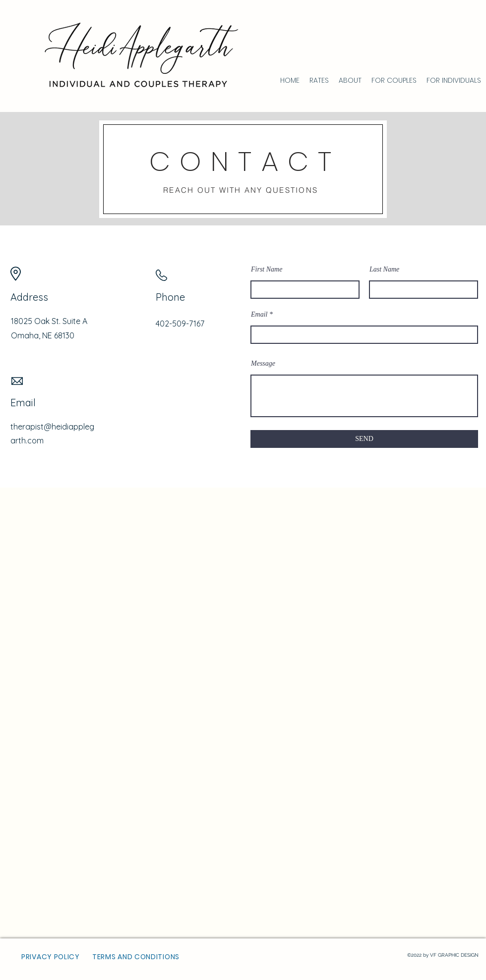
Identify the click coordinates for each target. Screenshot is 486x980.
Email (259, 315)
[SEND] (364, 439)
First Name (267, 270)
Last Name (384, 270)
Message (263, 364)
